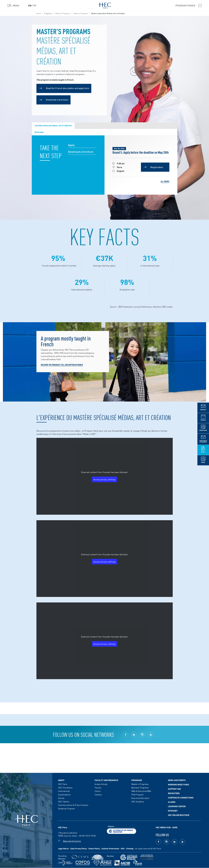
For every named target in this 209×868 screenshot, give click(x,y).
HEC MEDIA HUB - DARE (167, 827)
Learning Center (177, 806)
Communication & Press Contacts (73, 805)
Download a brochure (57, 99)
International (64, 791)
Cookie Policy (94, 848)
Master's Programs (81, 13)
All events (165, 181)
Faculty (98, 788)
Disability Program (66, 808)
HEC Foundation (65, 788)
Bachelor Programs (140, 788)
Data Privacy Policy (79, 848)
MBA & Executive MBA (141, 791)
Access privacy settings (105, 479)
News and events (177, 780)
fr (35, 5)
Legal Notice (63, 848)
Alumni (172, 802)
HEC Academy (138, 801)
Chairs (98, 791)
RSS (123, 848)
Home (39, 13)
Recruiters (174, 793)
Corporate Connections (181, 798)
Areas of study (101, 784)
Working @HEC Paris (178, 784)
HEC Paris (63, 784)
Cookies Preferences (110, 848)
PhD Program (137, 794)
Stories (61, 798)
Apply (71, 145)
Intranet (173, 811)
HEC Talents (64, 801)
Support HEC (175, 789)
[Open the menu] (13, 6)
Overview (39, 132)
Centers (98, 794)
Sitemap (130, 848)
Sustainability (64, 794)
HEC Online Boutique (179, 815)
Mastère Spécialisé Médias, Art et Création (53, 126)
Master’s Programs (63, 13)
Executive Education (140, 798)
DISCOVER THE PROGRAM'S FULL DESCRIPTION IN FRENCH (62, 365)
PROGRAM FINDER (189, 6)
